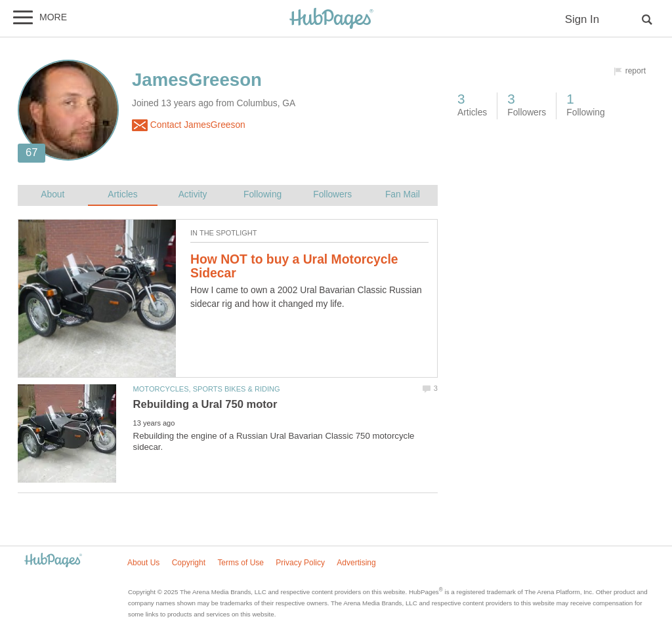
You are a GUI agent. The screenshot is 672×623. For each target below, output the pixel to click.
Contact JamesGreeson (189, 125)
